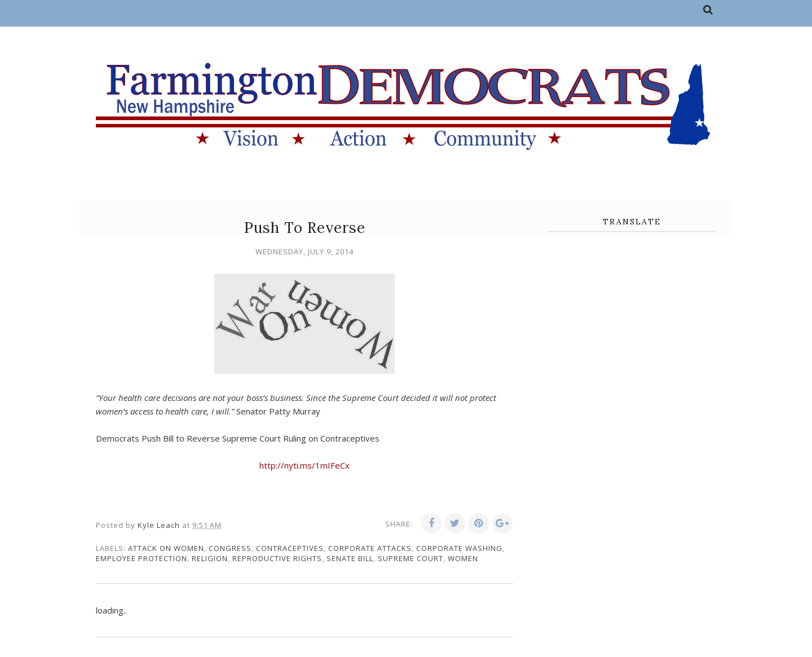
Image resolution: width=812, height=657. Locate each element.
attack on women (166, 548)
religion (210, 558)
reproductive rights (277, 558)
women (463, 558)
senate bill (350, 558)
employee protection (142, 558)
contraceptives (290, 548)
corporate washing (459, 548)
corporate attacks (370, 548)
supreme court (411, 558)
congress (230, 548)
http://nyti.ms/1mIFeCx (304, 465)
